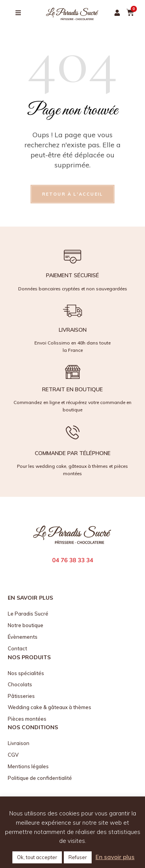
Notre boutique (26, 625)
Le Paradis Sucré (28, 614)
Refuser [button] (78, 857)
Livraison (19, 743)
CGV (13, 755)
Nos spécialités (26, 673)
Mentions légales (28, 766)
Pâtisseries (21, 696)
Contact (17, 648)
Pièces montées (27, 719)
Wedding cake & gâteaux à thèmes (49, 707)
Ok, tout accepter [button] (37, 857)
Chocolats (20, 684)
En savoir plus (115, 857)
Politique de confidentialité (40, 778)
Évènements (23, 637)
